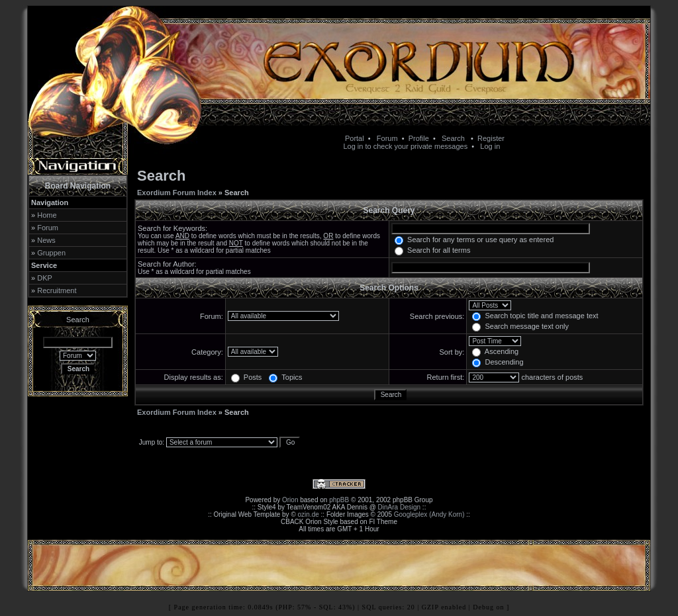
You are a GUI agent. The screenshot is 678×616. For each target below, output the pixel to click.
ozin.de (309, 514)
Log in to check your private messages (405, 146)
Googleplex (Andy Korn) (429, 514)
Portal (355, 138)
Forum (387, 138)
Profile (419, 138)
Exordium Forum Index (177, 193)
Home (47, 215)
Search (453, 138)
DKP (45, 278)
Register (491, 138)
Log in (490, 146)
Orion (290, 500)
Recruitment (57, 290)
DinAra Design (399, 507)
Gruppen (51, 253)
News (46, 240)
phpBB (339, 500)
